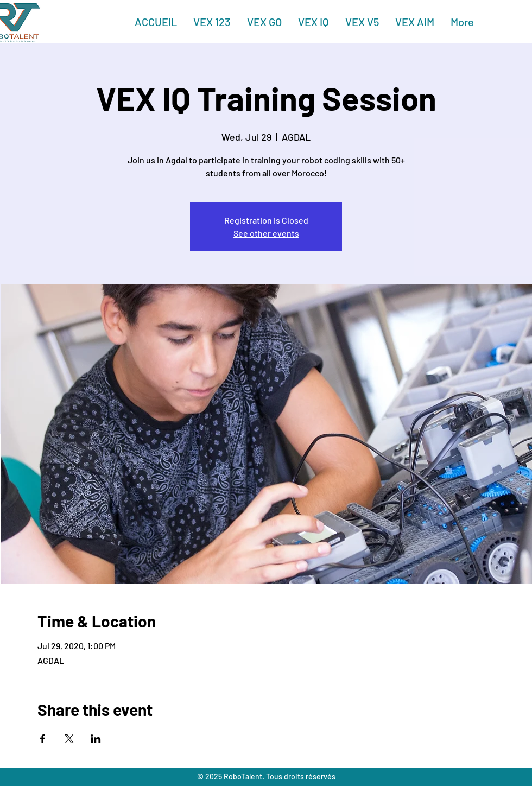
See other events (266, 233)
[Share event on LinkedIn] (96, 739)
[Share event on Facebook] (43, 739)
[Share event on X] (69, 739)
